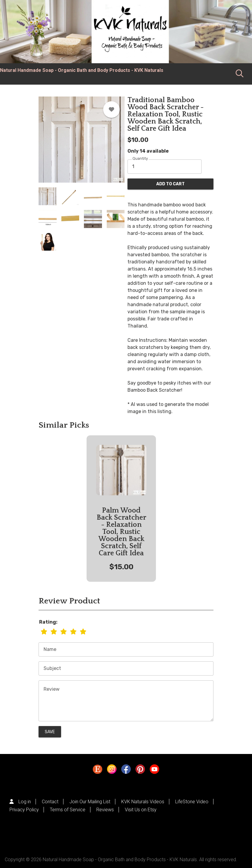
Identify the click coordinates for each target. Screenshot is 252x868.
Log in (25, 802)
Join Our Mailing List (90, 802)
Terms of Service (68, 810)
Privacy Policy (24, 810)
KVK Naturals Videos (143, 802)
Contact (50, 802)
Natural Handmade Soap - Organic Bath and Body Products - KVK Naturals (82, 70)
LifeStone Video (192, 802)
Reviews (105, 810)
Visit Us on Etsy (141, 810)
